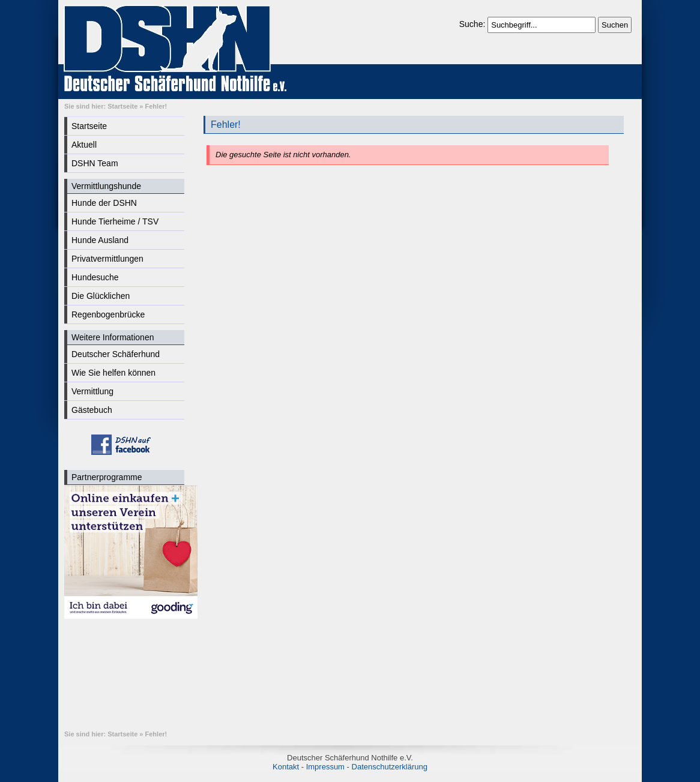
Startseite (122, 106)
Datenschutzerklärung (390, 767)
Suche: (473, 24)
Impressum (325, 767)
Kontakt (286, 767)
